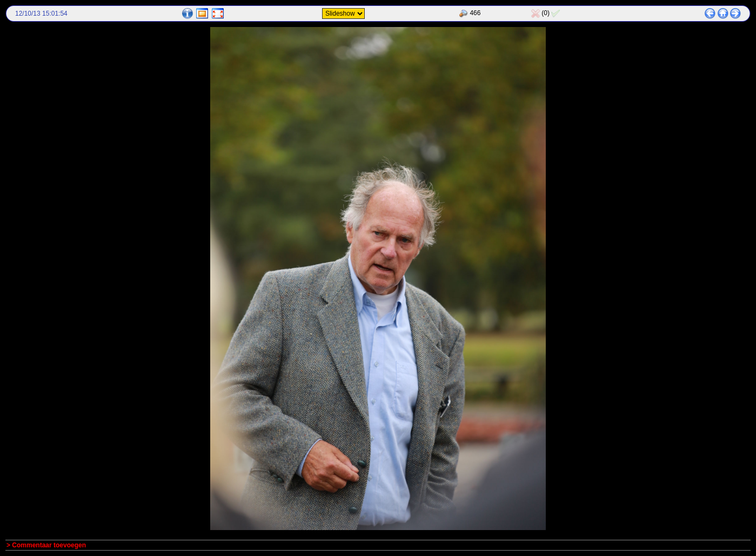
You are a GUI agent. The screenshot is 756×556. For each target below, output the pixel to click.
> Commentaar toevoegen (46, 545)
